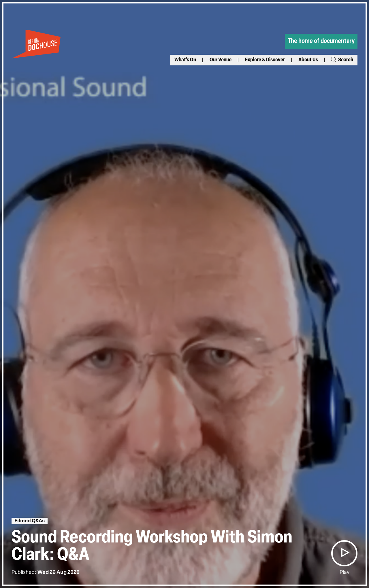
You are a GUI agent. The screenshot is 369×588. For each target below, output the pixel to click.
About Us (308, 60)
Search (342, 60)
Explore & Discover (265, 60)
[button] (344, 553)
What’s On (185, 60)
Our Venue (221, 60)
